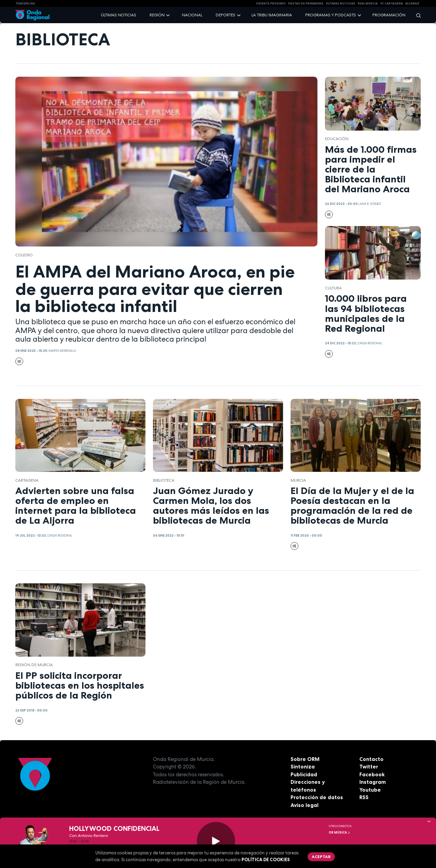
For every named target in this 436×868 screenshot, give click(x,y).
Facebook (372, 774)
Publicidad (304, 774)
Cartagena (27, 480)
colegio (24, 255)
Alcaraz (412, 3)
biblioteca (164, 480)
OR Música (340, 833)
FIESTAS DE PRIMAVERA (306, 3)
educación (337, 139)
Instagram (373, 782)
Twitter (369, 767)
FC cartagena (392, 3)
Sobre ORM (305, 759)
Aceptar (321, 857)
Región (157, 15)
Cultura (333, 288)
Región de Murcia (34, 665)
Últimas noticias (119, 15)
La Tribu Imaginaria (272, 15)
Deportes (225, 15)
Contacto (371, 759)
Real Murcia (368, 3)
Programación (389, 15)
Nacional (192, 15)
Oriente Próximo (271, 3)
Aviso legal (305, 805)
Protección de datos (317, 797)
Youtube (370, 790)
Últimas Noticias (341, 3)
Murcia (298, 480)
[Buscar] (416, 15)
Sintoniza (303, 767)
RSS (364, 797)
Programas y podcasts (331, 15)
